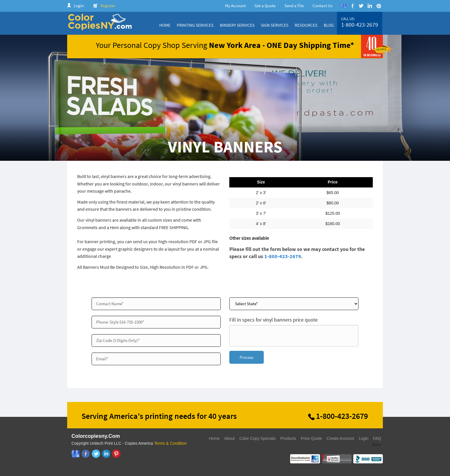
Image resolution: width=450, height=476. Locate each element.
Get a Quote (265, 6)
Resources (306, 25)
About (229, 438)
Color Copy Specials (258, 438)
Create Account (340, 438)
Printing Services (195, 25)
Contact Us (322, 6)
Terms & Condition (170, 443)
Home (165, 25)
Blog (329, 25)
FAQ (377, 438)
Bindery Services (237, 25)
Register (108, 6)
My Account (235, 6)
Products (288, 438)
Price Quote (311, 438)
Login (79, 6)
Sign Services (275, 25)
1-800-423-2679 (360, 25)
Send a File (294, 6)
